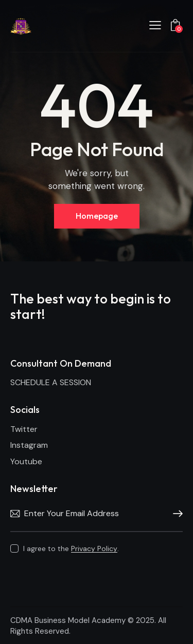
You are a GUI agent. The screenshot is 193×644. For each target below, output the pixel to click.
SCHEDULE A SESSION (51, 382)
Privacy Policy (94, 549)
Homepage (97, 216)
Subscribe (175, 514)
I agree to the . (71, 548)
